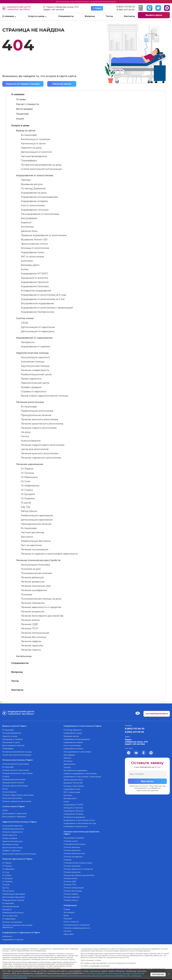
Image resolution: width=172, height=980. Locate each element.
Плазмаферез (29, 161)
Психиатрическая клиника (36, 573)
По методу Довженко (33, 188)
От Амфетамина (30, 486)
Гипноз (25, 436)
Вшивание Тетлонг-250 (34, 240)
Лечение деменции (32, 577)
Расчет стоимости (28, 104)
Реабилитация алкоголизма (37, 411)
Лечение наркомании (30, 464)
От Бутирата (28, 494)
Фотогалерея (24, 109)
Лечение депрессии (33, 582)
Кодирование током (33, 252)
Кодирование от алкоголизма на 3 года (43, 295)
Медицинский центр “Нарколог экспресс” (17, 8)
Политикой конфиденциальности (85, 976)
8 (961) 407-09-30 (126, 10)
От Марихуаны (29, 477)
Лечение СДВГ (30, 624)
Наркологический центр (35, 383)
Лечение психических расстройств (38, 560)
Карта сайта (68, 933)
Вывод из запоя (26, 131)
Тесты (109, 16)
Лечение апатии (30, 620)
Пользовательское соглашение (76, 924)
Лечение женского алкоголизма (40, 419)
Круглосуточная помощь (35, 366)
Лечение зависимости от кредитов (41, 607)
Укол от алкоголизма (33, 206)
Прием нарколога (31, 379)
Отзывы (21, 99)
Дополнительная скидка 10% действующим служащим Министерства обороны (86, 2)
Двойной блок (29, 231)
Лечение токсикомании (35, 549)
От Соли (26, 481)
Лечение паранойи (32, 646)
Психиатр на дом (31, 569)
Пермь (50, 7)
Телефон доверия (31, 387)
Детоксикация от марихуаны (38, 331)
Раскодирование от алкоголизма (40, 214)
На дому (26, 432)
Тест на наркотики (31, 545)
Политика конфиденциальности (77, 927)
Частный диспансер (33, 533)
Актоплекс (27, 261)
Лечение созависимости (35, 370)
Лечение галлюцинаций (35, 633)
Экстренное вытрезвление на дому (41, 165)
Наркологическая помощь (32, 353)
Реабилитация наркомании (37, 515)
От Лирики (27, 469)
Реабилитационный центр (36, 374)
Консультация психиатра (35, 565)
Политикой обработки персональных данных (108, 973)
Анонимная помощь (33, 362)
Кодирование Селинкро (35, 286)
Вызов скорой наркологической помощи (45, 396)
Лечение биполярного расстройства (42, 616)
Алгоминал (27, 227)
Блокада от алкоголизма (35, 248)
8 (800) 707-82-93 (126, 7)
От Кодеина (28, 498)
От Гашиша (27, 473)
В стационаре (29, 135)
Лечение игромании (33, 603)
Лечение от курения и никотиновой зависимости (49, 554)
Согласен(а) (158, 974)
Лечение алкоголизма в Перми (18, 759)
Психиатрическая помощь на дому (41, 599)
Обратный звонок (62, 84)
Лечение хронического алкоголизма (42, 424)
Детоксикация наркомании (37, 520)
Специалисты (66, 16)
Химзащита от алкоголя (35, 278)
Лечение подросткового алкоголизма (43, 445)
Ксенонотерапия (31, 441)
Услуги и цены (36, 16)
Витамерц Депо (30, 265)
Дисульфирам (29, 218)
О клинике (8, 16)
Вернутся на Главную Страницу (23, 83)
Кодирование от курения (36, 346)
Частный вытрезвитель (34, 156)
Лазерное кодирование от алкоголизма (44, 235)
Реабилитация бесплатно (36, 541)
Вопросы (90, 16)
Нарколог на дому (31, 148)
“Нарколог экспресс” (122, 966)
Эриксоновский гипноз (34, 244)
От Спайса (27, 490)
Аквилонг (26, 222)
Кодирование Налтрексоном (38, 312)
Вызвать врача (154, 15)
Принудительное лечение (36, 415)
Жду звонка (147, 781)
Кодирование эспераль (35, 201)
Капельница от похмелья (36, 139)
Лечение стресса (31, 650)
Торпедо (26, 180)
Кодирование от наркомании (34, 338)
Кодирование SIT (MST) (35, 274)
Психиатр (26, 594)
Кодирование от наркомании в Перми (21, 930)
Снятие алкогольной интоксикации (41, 169)
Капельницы (24, 656)
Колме (25, 269)
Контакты (129, 16)
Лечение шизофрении (34, 590)
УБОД (24, 323)
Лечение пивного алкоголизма (39, 428)
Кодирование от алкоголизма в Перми (83, 726)
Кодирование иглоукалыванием (39, 197)
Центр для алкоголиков (35, 449)
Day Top (26, 507)
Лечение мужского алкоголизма (40, 453)
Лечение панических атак (36, 586)
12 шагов (26, 503)
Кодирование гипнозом (35, 210)
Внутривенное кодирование (37, 303)
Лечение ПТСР (30, 628)
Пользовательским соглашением (52, 976)
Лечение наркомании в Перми (17, 857)
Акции (20, 119)
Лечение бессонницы (34, 637)
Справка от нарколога (33, 391)
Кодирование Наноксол (35, 282)
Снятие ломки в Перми (14, 805)
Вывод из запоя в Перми (14, 726)
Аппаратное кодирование (36, 291)
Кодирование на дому (34, 193)
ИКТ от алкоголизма (32, 257)
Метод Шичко (29, 511)
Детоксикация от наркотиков (38, 327)
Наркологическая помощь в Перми (19, 820)
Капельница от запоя (33, 143)
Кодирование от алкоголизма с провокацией (47, 308)
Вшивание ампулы (32, 184)
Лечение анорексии (33, 612)
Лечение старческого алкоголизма (41, 458)
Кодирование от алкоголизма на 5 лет (43, 299)
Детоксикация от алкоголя (36, 152)
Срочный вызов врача (157, 714)
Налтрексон (28, 342)
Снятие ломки (25, 318)
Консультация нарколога (35, 357)
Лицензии (22, 114)
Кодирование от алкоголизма (35, 175)
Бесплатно (27, 537)
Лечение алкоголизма (30, 402)
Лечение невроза (31, 641)
